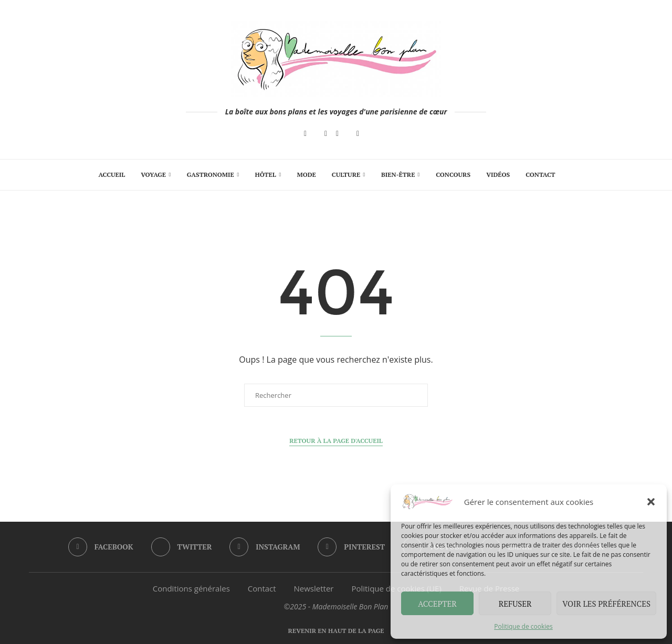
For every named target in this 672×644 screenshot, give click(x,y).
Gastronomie (211, 175)
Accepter (437, 604)
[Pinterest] (337, 134)
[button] (651, 502)
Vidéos (498, 175)
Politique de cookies (523, 626)
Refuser (515, 604)
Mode (307, 175)
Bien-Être (398, 175)
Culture (346, 175)
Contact (540, 175)
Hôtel (265, 175)
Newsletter (314, 588)
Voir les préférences (606, 604)
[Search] (569, 175)
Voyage (153, 175)
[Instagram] (326, 134)
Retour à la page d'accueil (336, 441)
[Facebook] (305, 134)
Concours (453, 175)
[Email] (358, 134)
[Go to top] (336, 630)
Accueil (112, 175)
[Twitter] (182, 547)
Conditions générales (191, 588)
